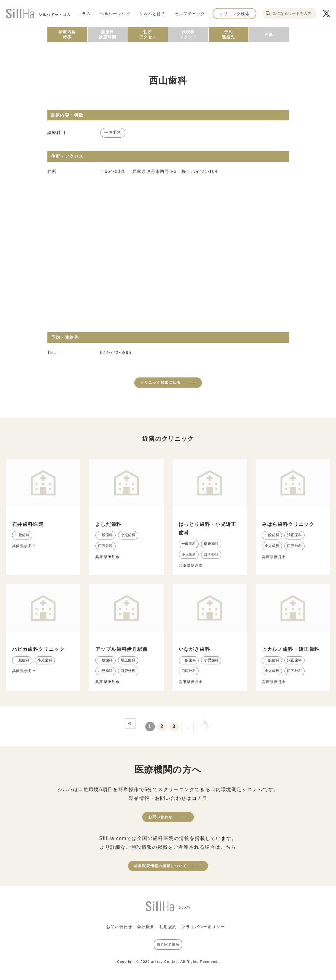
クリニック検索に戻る (161, 383)
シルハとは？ (152, 13)
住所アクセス (148, 34)
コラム (84, 13)
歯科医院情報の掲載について (160, 866)
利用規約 (168, 927)
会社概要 (146, 927)
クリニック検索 (234, 13)
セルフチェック (190, 13)
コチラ (200, 798)
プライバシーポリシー (203, 927)
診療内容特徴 (67, 34)
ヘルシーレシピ (115, 13)
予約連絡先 (228, 34)
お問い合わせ (160, 817)
